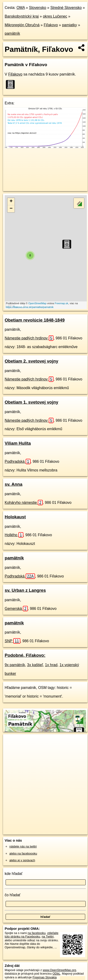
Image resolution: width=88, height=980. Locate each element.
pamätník (12, 33)
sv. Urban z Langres (25, 590)
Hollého (14, 535)
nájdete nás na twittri (23, 846)
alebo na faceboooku (23, 853)
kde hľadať (14, 874)
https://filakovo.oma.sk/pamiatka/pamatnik (30, 307)
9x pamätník (15, 665)
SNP (12, 641)
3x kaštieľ (35, 665)
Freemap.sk (61, 303)
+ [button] (11, 201)
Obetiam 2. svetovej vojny (32, 361)
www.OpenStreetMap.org (59, 970)
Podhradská (18, 462)
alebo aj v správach (22, 860)
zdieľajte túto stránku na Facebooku (32, 935)
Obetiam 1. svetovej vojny (32, 402)
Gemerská (16, 609)
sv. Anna (14, 484)
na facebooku (37, 933)
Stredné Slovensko (66, 8)
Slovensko (38, 8)
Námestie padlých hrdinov (29, 338)
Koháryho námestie (24, 503)
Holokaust (15, 517)
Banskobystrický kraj (22, 16)
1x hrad (51, 665)
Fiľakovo (51, 25)
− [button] (11, 209)
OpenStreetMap (37, 303)
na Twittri (48, 936)
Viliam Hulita (18, 443)
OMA (21, 8)
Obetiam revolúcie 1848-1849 (35, 320)
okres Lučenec (55, 16)
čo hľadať (13, 895)
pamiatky (70, 25)
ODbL (56, 974)
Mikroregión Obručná (22, 25)
